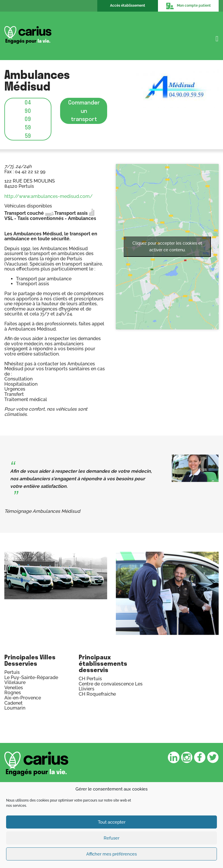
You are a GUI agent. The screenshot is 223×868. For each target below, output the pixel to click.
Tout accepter (112, 822)
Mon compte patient (188, 6)
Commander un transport (84, 111)
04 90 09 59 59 (28, 119)
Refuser (111, 838)
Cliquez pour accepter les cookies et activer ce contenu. (167, 247)
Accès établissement (128, 6)
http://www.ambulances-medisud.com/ (48, 196)
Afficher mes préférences (111, 854)
